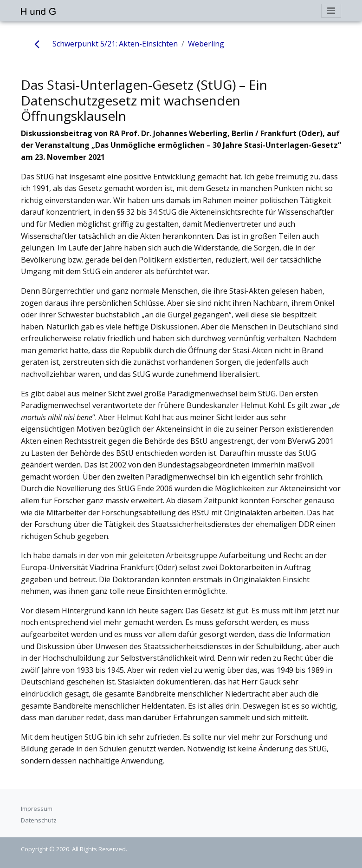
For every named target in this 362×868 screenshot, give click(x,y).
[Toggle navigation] (331, 11)
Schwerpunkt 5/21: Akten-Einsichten (115, 44)
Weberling (206, 44)
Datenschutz (39, 820)
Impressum (37, 809)
